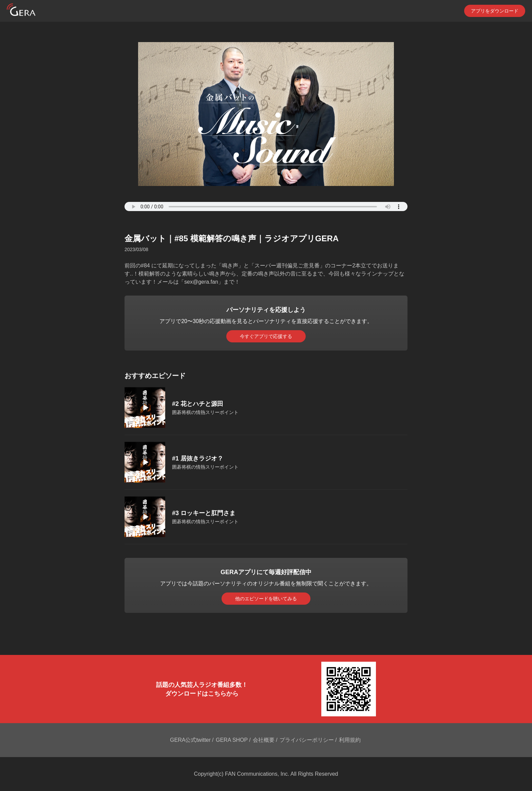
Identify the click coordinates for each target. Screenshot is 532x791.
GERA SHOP (232, 740)
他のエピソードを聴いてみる (266, 599)
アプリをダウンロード (495, 11)
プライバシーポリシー (307, 740)
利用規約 (350, 740)
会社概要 (264, 740)
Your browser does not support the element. (266, 206)
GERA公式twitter (190, 740)
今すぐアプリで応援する (266, 336)
